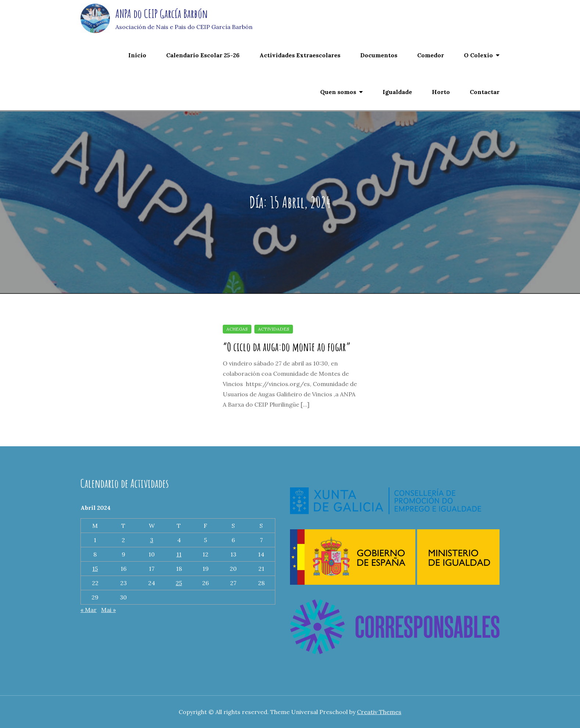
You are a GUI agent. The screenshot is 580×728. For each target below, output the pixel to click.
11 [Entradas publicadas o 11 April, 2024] (179, 554)
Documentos (379, 55)
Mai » (108, 610)
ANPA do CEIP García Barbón (162, 13)
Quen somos (338, 92)
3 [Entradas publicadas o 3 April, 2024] (152, 540)
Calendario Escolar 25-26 (203, 55)
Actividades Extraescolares (300, 55)
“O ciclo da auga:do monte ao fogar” (287, 347)
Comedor (431, 55)
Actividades (274, 329)
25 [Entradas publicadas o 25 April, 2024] (179, 583)
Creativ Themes (379, 712)
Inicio (137, 55)
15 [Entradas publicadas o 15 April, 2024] (95, 569)
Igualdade (397, 92)
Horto (441, 92)
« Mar (89, 610)
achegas (237, 329)
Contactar (485, 92)
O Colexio (478, 55)
